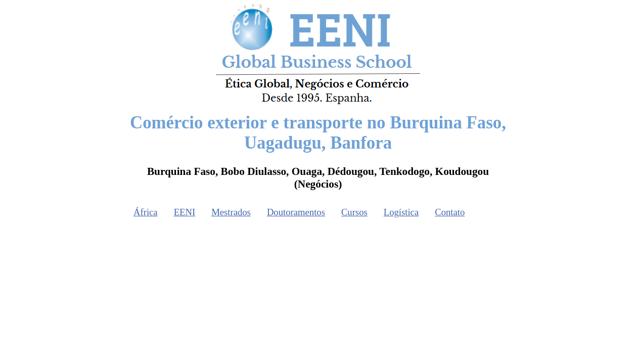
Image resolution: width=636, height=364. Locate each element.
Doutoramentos (296, 212)
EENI (185, 212)
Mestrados (231, 212)
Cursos (354, 212)
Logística (401, 212)
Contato (450, 212)
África (146, 212)
